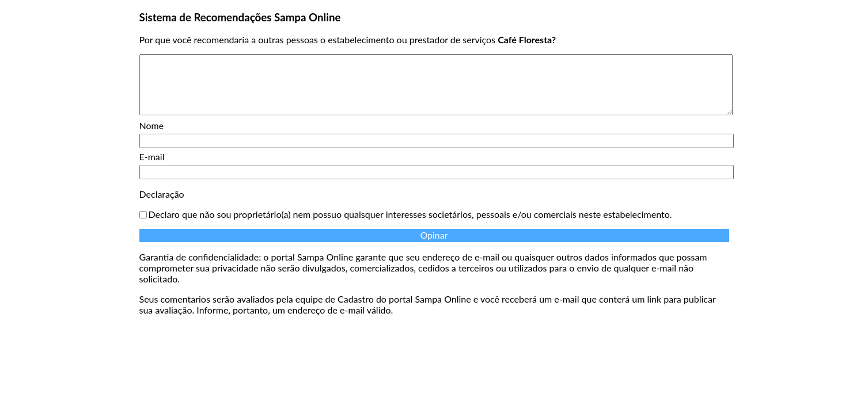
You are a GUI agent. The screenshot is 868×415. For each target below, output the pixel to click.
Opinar (434, 235)
